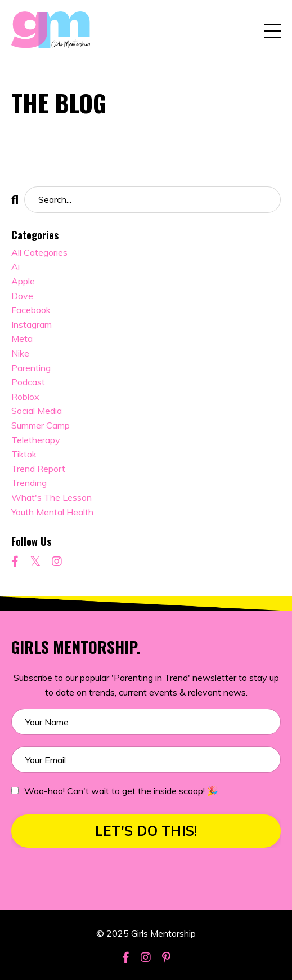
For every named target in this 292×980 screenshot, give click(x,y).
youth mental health (52, 512)
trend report (38, 469)
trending (29, 483)
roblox (25, 397)
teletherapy (36, 440)
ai (15, 266)
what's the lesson (51, 497)
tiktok (24, 454)
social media (37, 411)
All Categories (39, 252)
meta (22, 338)
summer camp (41, 425)
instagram (32, 324)
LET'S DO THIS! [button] (146, 831)
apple (23, 281)
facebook (31, 310)
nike (20, 353)
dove (22, 296)
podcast (28, 382)
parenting (31, 368)
